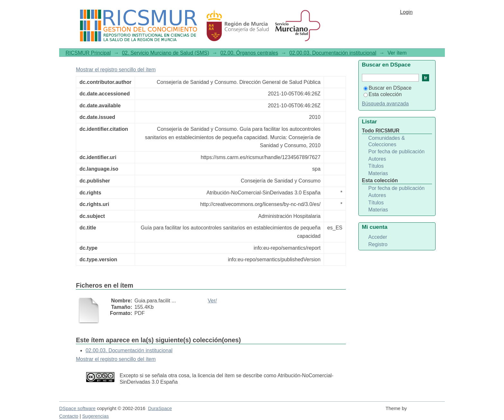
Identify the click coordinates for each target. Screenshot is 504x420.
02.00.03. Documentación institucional (333, 53)
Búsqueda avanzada (385, 104)
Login (406, 12)
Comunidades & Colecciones (387, 141)
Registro (378, 244)
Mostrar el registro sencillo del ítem (116, 70)
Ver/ (212, 301)
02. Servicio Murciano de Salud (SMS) (165, 53)
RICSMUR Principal (88, 53)
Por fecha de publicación (396, 152)
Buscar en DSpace (387, 88)
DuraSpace (160, 408)
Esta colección (383, 94)
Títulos (376, 166)
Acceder (378, 237)
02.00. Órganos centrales (249, 53)
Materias (378, 173)
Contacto (69, 416)
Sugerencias (96, 416)
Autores (377, 159)
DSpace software (77, 408)
